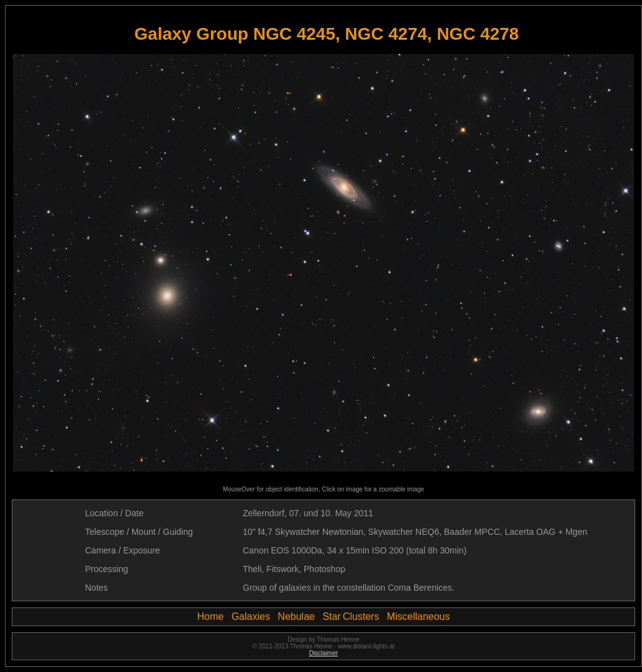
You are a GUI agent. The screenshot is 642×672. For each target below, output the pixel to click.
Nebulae (296, 616)
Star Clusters (350, 616)
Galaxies (251, 616)
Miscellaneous (418, 616)
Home (211, 616)
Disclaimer (324, 653)
